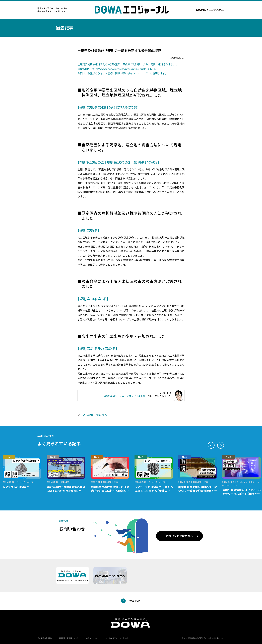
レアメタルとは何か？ (16, 487)
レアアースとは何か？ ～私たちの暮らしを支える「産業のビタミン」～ (154, 491)
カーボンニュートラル (245, 482)
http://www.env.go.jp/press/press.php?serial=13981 (122, 69)
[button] (211, 445)
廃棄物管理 (65, 482)
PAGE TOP (134, 601)
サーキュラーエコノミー (26, 482)
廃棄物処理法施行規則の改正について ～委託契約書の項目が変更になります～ (198, 491)
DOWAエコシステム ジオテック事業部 (124, 396)
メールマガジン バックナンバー (117, 638)
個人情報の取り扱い (45, 638)
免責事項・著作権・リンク (69, 638)
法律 (116, 482)
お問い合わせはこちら (179, 536)
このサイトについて (92, 638)
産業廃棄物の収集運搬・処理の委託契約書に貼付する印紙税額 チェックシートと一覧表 (111, 491)
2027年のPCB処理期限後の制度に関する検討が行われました (66, 489)
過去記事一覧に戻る (95, 415)
